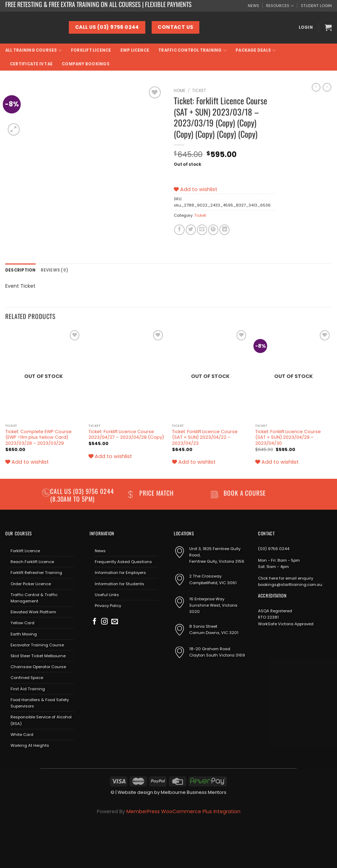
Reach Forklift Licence (32, 562)
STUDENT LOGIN (316, 6)
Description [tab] (21, 270)
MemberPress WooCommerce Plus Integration (183, 811)
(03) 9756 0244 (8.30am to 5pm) (82, 495)
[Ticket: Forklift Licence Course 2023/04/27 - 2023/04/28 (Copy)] (127, 374)
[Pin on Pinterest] (213, 230)
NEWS (253, 6)
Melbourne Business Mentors (194, 792)
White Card (22, 735)
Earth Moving (24, 634)
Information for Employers (120, 573)
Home (180, 90)
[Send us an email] (115, 622)
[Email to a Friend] (202, 230)
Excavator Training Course (37, 645)
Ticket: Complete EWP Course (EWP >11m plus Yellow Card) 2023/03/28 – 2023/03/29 (38, 438)
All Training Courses (34, 50)
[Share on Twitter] (191, 230)
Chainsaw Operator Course (38, 667)
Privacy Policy (108, 606)
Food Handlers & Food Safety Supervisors (40, 703)
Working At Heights (30, 745)
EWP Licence (135, 50)
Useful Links (107, 595)
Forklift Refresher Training (36, 573)
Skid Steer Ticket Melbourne (38, 656)
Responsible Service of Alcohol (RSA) (41, 720)
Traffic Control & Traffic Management (34, 598)
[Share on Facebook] (179, 230)
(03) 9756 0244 (274, 549)
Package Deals (256, 50)
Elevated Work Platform (33, 612)
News (100, 551)
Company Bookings (86, 64)
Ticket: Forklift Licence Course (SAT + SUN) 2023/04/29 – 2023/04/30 (288, 438)
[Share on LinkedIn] (224, 230)
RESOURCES (280, 6)
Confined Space (27, 678)
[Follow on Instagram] (104, 622)
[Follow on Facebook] (95, 622)
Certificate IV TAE (31, 64)
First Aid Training (28, 689)
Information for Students (120, 584)
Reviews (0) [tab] (55, 270)
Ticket (199, 90)
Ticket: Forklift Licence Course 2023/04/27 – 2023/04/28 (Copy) (126, 435)
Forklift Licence (91, 50)
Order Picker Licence (31, 584)
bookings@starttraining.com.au (290, 585)
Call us (62, 491)
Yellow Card (22, 623)
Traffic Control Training (192, 50)
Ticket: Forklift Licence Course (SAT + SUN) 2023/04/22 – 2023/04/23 (205, 438)
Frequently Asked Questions (123, 562)
